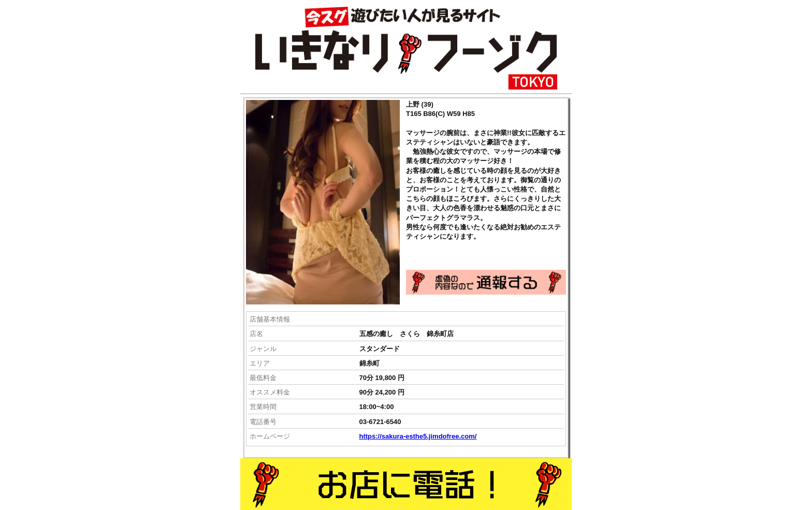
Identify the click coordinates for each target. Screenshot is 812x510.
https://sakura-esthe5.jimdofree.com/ (418, 436)
